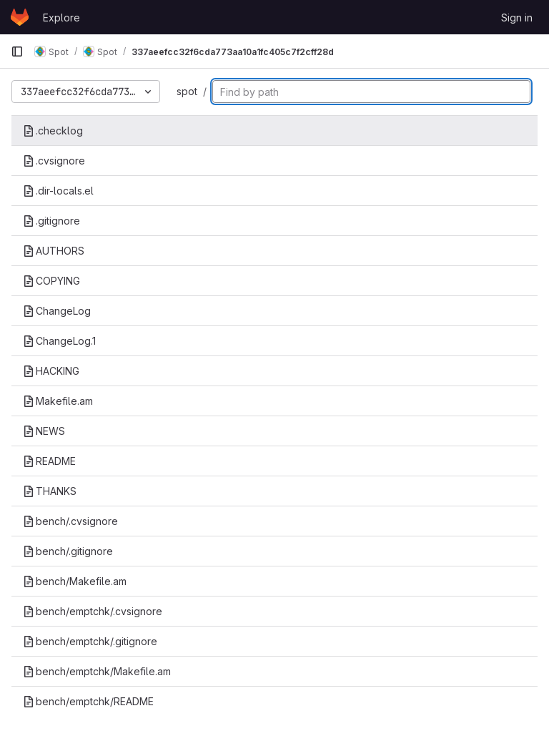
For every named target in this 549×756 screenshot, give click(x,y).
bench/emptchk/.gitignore (90, 641)
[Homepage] (20, 17)
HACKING (51, 371)
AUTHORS (54, 251)
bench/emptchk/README (88, 701)
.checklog (53, 131)
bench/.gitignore (68, 551)
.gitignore (51, 221)
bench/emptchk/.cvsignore (93, 611)
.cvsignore (54, 161)
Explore (61, 18)
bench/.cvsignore (70, 521)
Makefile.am (58, 401)
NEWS (44, 431)
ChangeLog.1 (59, 341)
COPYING (51, 281)
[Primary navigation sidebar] (17, 51)
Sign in (517, 18)
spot (187, 91)
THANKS (50, 491)
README (49, 461)
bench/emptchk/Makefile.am (97, 671)
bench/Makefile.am (75, 581)
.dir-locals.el (58, 191)
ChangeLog (57, 311)
